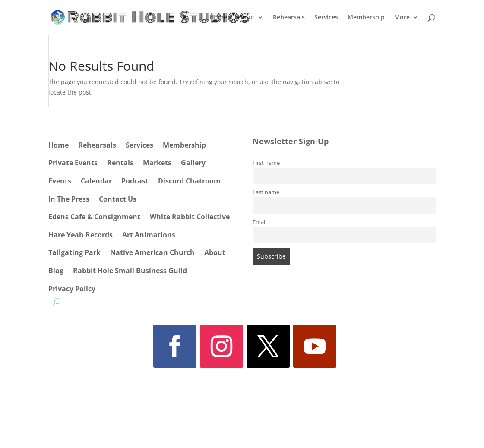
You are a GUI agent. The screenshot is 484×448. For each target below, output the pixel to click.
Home (218, 18)
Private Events (73, 163)
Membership (366, 18)
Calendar (96, 181)
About (246, 18)
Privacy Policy (72, 289)
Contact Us (118, 199)
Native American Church (152, 252)
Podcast (135, 181)
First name (266, 163)
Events (60, 181)
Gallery (193, 163)
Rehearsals (289, 18)
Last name (266, 192)
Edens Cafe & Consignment (94, 217)
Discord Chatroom (189, 181)
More (402, 18)
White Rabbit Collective (190, 217)
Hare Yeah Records (81, 235)
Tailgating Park (74, 252)
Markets (157, 163)
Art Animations (149, 235)
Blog (56, 271)
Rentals (120, 163)
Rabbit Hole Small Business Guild (130, 271)
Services (326, 18)
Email (259, 222)
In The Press (69, 199)
